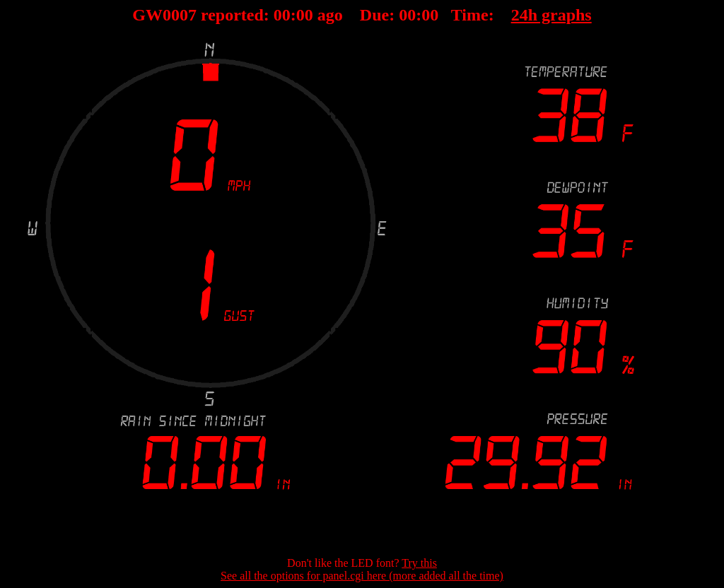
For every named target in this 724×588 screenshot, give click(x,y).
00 (282, 15)
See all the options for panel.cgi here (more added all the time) (362, 576)
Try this (419, 563)
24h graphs (551, 15)
